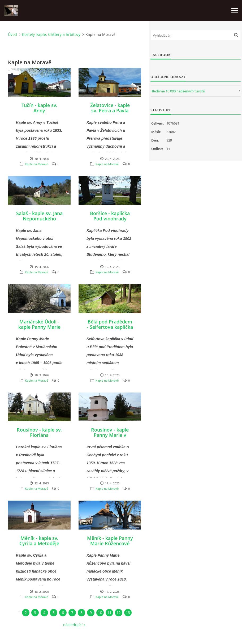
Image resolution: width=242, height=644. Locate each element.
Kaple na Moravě (36, 164)
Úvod (12, 34)
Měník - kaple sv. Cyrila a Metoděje (39, 541)
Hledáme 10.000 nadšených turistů (178, 91)
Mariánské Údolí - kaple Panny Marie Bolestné (39, 327)
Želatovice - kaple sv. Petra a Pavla (110, 108)
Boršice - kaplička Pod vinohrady (110, 216)
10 (100, 613)
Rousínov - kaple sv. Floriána (39, 432)
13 (128, 613)
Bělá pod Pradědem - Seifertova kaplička (110, 324)
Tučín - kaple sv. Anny (39, 108)
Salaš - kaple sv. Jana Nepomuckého (39, 216)
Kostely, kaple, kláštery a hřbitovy (51, 34)
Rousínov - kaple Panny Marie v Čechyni (110, 435)
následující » (74, 625)
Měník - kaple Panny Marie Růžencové (110, 541)
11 (109, 613)
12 (119, 613)
